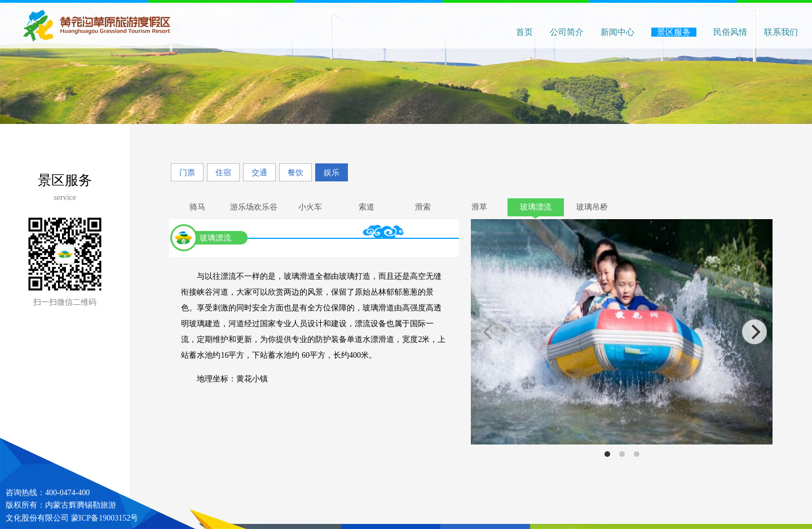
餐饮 (295, 173)
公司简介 (567, 32)
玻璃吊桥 (592, 207)
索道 (367, 207)
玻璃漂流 (536, 207)
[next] (754, 332)
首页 (524, 32)
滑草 (479, 207)
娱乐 (332, 173)
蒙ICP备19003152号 (105, 518)
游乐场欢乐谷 (254, 207)
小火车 (310, 207)
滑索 (423, 207)
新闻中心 (617, 32)
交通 (259, 173)
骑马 (197, 207)
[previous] (489, 332)
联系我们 (781, 32)
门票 (187, 173)
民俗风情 (730, 32)
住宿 (223, 173)
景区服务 (674, 32)
